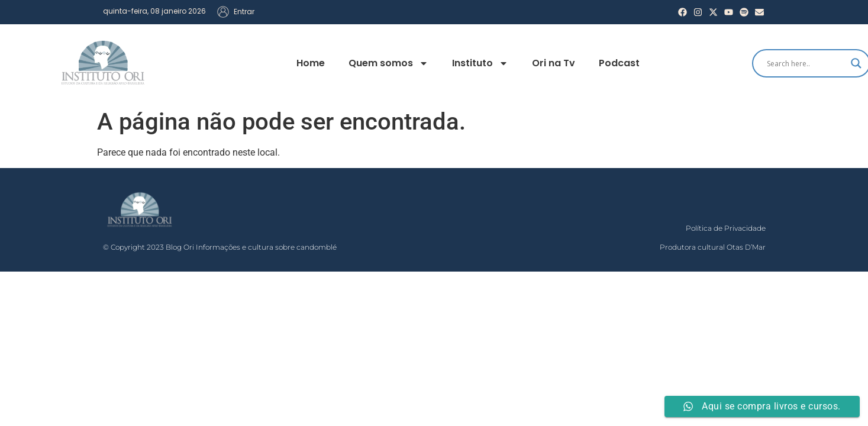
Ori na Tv (554, 63)
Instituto (480, 63)
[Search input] (806, 63)
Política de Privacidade (726, 228)
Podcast (619, 63)
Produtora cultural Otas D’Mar (713, 247)
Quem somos (388, 63)
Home (311, 63)
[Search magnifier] (856, 63)
